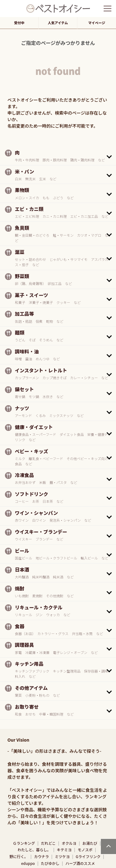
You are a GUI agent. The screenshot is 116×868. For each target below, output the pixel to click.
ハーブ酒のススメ (80, 863)
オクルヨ (69, 843)
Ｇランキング (24, 843)
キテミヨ (64, 850)
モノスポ (85, 850)
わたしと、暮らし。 (34, 850)
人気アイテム (58, 23)
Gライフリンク (88, 856)
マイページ (97, 23)
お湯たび (90, 843)
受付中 (19, 23)
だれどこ (48, 843)
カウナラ (41, 856)
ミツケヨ (62, 856)
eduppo (28, 863)
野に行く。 (19, 856)
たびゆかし (50, 863)
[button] (58, 156)
